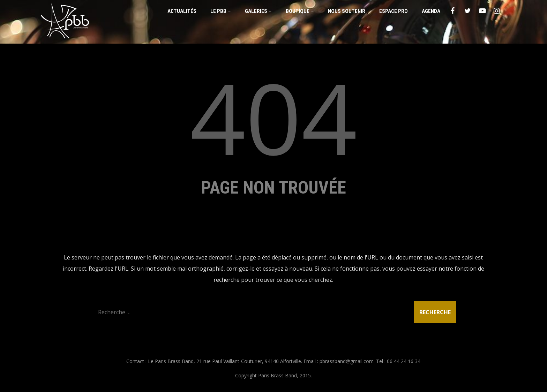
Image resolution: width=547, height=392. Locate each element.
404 (273, 117)
